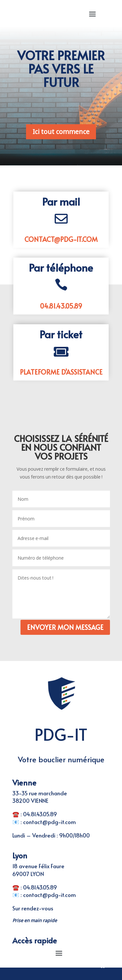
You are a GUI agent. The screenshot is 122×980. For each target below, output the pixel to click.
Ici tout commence (61, 132)
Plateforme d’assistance (61, 372)
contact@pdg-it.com (61, 239)
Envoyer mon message (65, 627)
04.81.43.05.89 (61, 306)
